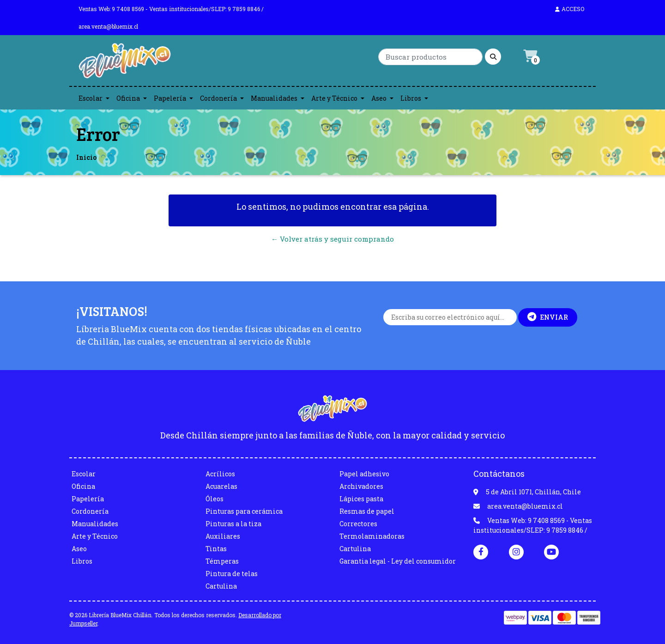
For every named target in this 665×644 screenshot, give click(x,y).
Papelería (170, 98)
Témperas (222, 561)
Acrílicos (220, 474)
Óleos (215, 499)
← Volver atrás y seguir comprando (332, 239)
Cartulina (221, 586)
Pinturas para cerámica (244, 511)
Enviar (548, 317)
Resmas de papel (367, 511)
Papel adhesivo (364, 474)
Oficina (128, 98)
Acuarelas (221, 486)
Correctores (358, 524)
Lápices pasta (361, 499)
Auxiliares (223, 536)
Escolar (91, 98)
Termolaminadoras (372, 536)
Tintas (216, 549)
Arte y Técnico (334, 98)
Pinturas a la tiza (233, 524)
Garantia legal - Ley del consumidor (398, 561)
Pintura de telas (232, 574)
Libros (411, 98)
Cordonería (218, 98)
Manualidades (274, 98)
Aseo (379, 98)
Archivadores (361, 486)
